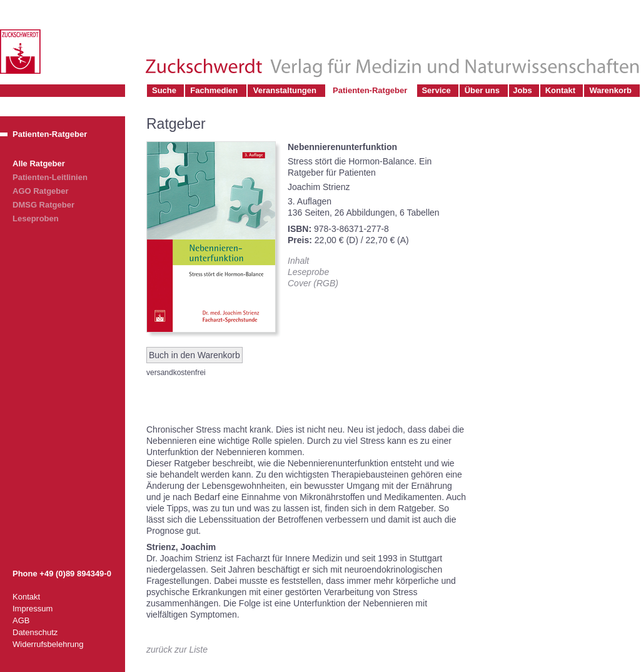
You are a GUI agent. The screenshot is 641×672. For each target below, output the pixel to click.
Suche (164, 90)
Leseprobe (308, 272)
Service (436, 90)
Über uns (482, 90)
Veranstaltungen (285, 90)
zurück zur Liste (177, 649)
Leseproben (36, 218)
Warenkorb (611, 90)
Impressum (33, 609)
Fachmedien (214, 90)
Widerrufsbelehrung (48, 644)
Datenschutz (35, 632)
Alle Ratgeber (39, 163)
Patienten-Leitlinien (50, 177)
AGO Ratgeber (41, 191)
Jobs (522, 90)
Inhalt (298, 261)
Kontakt (560, 90)
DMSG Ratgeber (43, 205)
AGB (21, 620)
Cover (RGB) (313, 283)
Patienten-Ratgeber (370, 90)
